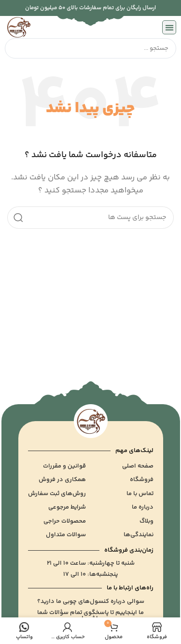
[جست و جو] (90, 218)
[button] (169, 27)
